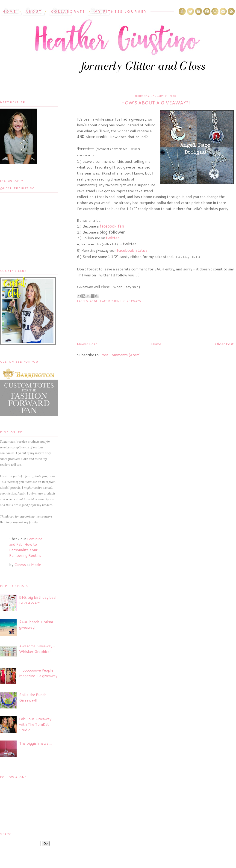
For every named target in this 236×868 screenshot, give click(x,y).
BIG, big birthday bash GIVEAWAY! (38, 600)
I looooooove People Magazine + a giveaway (38, 673)
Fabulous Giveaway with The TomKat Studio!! (35, 724)
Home (156, 344)
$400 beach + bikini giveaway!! (36, 624)
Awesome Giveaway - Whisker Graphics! (37, 649)
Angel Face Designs (106, 301)
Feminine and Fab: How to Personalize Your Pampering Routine (26, 547)
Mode (36, 564)
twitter (113, 238)
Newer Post (87, 344)
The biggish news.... (36, 743)
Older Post (224, 344)
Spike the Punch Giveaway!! (33, 697)
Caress (20, 564)
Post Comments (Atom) (121, 355)
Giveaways (132, 301)
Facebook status (132, 250)
